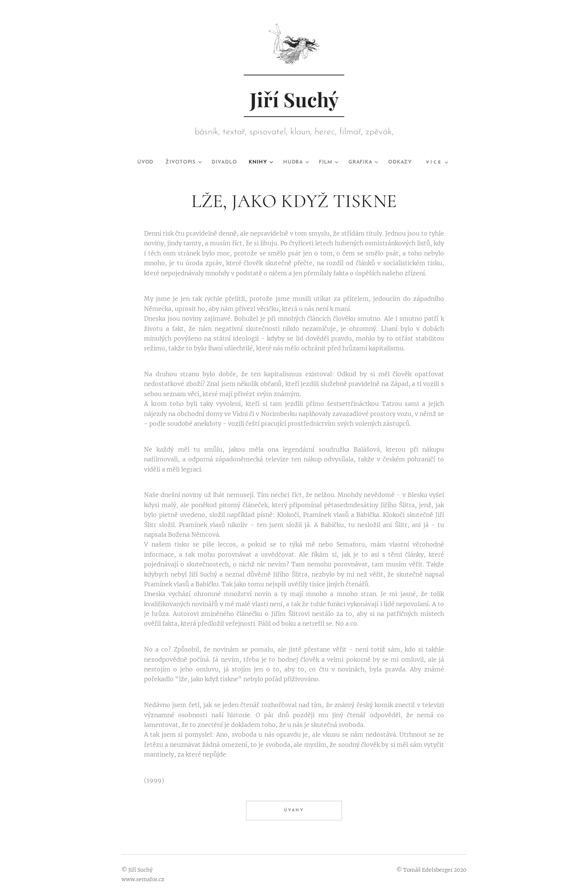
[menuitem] (135, 162)
